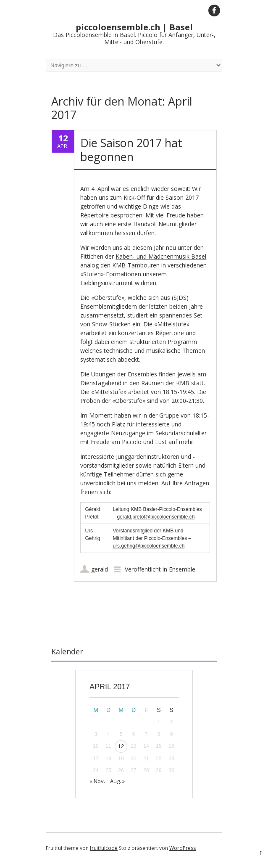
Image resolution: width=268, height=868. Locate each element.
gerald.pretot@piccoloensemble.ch (156, 517)
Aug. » (117, 781)
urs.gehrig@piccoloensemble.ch (148, 546)
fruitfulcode (104, 848)
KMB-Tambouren (136, 265)
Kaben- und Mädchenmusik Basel (161, 256)
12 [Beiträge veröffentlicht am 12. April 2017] (121, 746)
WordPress (183, 848)
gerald (100, 569)
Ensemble (182, 569)
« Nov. (97, 781)
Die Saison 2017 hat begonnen (131, 150)
